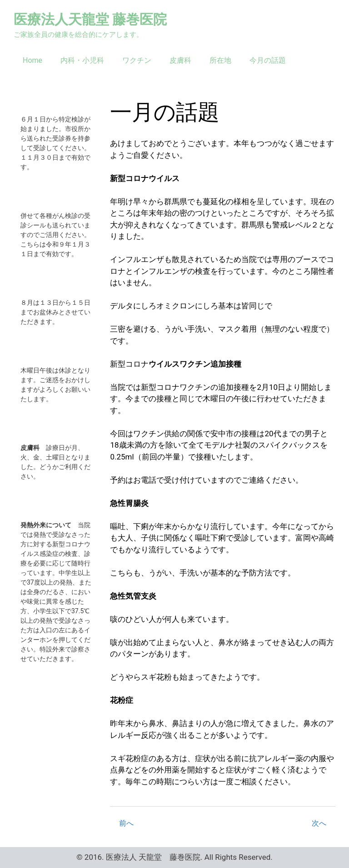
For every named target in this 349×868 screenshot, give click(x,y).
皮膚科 (180, 60)
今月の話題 (268, 60)
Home (32, 60)
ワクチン (137, 60)
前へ (126, 823)
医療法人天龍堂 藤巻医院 (90, 19)
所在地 (220, 60)
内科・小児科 (82, 60)
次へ (319, 823)
